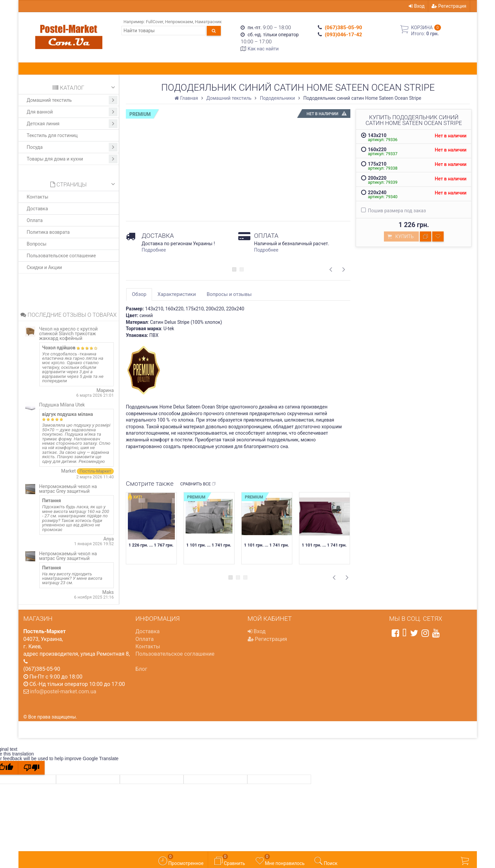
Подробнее (154, 250)
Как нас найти (263, 49)
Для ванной (72, 112)
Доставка (37, 209)
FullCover (155, 22)
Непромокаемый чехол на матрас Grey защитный (68, 489)
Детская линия (72, 124)
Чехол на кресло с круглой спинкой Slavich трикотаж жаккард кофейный (69, 334)
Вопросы (37, 244)
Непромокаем (179, 22)
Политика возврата (48, 232)
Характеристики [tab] (177, 294)
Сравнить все (198, 484)
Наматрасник (208, 22)
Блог (141, 669)
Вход (417, 6)
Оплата (35, 220)
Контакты (38, 197)
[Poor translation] (32, 768)
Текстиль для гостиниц (52, 135)
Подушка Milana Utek (62, 405)
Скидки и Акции (44, 267)
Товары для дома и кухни (72, 159)
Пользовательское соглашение (61, 256)
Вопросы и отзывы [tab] (229, 294)
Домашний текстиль (72, 100)
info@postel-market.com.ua (63, 691)
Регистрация (449, 6)
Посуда (72, 147)
